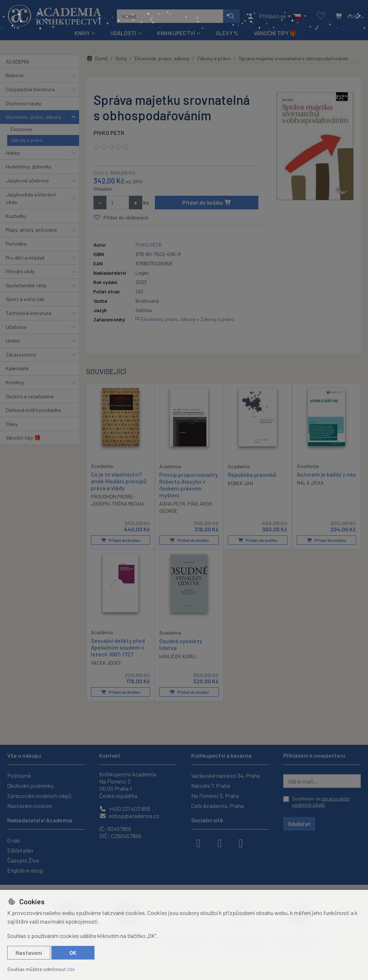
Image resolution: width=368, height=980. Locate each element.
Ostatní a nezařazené (30, 396)
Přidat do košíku (207, 202)
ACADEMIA (18, 62)
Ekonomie (21, 129)
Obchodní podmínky (30, 786)
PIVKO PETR (109, 133)
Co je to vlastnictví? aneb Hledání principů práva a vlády (119, 481)
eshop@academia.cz (129, 816)
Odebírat (299, 824)
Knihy (121, 58)
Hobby (13, 153)
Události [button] (123, 33)
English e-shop (25, 870)
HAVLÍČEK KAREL (178, 656)
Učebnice (16, 327)
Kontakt (110, 755)
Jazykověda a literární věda (31, 198)
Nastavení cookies (30, 806)
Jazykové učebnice (27, 180)
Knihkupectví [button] (176, 33)
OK (73, 953)
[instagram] (220, 842)
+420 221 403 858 (125, 809)
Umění (13, 341)
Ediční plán (20, 850)
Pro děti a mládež (25, 258)
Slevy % (227, 33)
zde (71, 969)
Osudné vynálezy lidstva (181, 644)
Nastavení (29, 953)
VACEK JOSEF (106, 663)
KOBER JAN (240, 483)
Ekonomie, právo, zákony (34, 117)
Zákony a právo (27, 140)
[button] (300, 16)
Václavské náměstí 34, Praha (226, 775)
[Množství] (118, 203)
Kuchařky (16, 216)
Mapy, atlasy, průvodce (31, 230)
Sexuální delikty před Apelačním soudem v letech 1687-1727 (118, 647)
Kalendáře (17, 368)
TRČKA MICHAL (129, 504)
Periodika (16, 244)
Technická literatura (29, 313)
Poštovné (19, 775)
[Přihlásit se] (266, 16)
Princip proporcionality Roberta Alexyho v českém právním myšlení (189, 485)
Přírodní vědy (20, 271)
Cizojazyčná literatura (30, 89)
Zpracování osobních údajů (39, 796)
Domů (97, 58)
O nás (14, 840)
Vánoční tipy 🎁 (275, 33)
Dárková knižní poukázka (33, 410)
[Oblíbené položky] (321, 16)
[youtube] (241, 842)
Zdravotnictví (21, 355)
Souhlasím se (321, 802)
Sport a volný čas (25, 299)
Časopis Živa (23, 860)
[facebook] (198, 842)
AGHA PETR (172, 504)
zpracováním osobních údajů (321, 802)
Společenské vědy (26, 285)
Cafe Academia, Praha (217, 806)
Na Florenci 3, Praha (215, 796)
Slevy (12, 424)
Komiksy (15, 382)
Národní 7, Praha (211, 786)
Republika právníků (252, 475)
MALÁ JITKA (310, 483)
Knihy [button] (82, 33)
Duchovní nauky (24, 103)
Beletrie (15, 75)
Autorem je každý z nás (326, 474)
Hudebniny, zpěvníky (29, 166)
